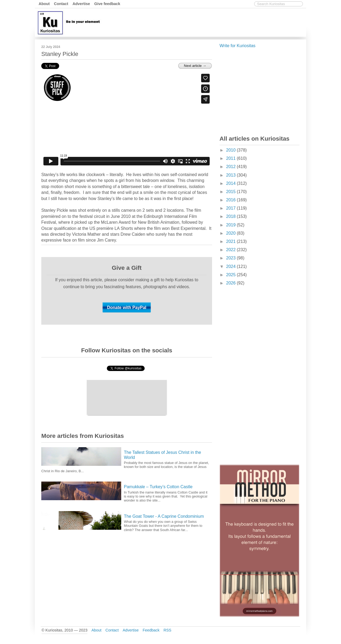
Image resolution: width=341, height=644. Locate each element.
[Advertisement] (208, 22)
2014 (232, 183)
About (44, 4)
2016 (232, 200)
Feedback (151, 630)
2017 (232, 208)
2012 (232, 167)
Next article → (195, 66)
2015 (232, 192)
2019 (232, 225)
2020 (232, 233)
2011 (232, 158)
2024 (232, 266)
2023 (232, 258)
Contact (61, 4)
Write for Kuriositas (238, 46)
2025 (232, 275)
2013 (232, 175)
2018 (232, 216)
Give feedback (107, 4)
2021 (232, 241)
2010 (232, 150)
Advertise (81, 4)
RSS (168, 630)
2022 (232, 250)
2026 (232, 283)
